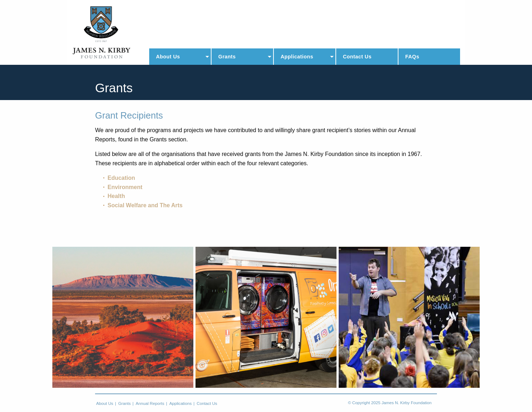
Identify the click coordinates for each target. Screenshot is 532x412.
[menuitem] (180, 57)
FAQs (412, 57)
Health (116, 196)
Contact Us (357, 57)
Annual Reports (150, 403)
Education (121, 178)
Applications (297, 57)
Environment (125, 187)
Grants (227, 57)
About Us (168, 57)
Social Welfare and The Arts (145, 205)
